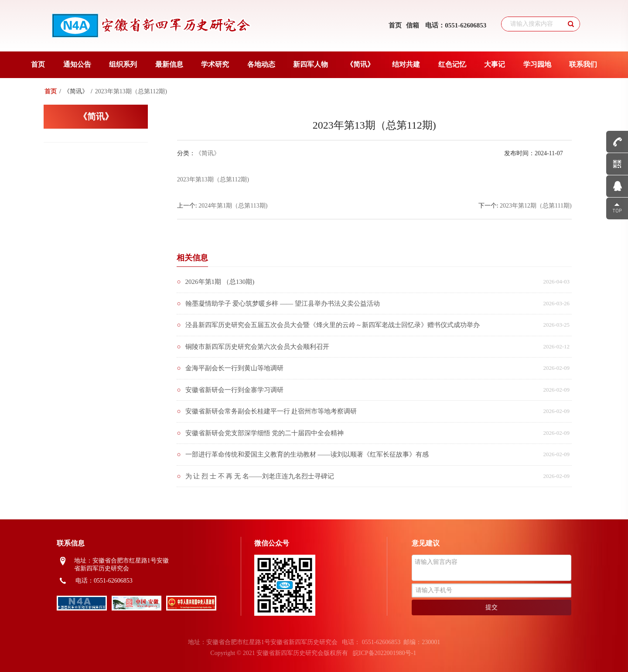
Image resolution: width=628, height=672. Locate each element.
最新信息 (169, 64)
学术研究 (215, 64)
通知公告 (77, 64)
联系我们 (583, 64)
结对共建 (406, 64)
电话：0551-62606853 (456, 25)
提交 (491, 607)
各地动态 (261, 64)
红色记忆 (452, 64)
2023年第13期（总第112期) (213, 179)
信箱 (413, 25)
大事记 (495, 64)
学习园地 (537, 64)
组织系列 (123, 64)
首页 (395, 25)
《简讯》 (360, 64)
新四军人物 (311, 64)
